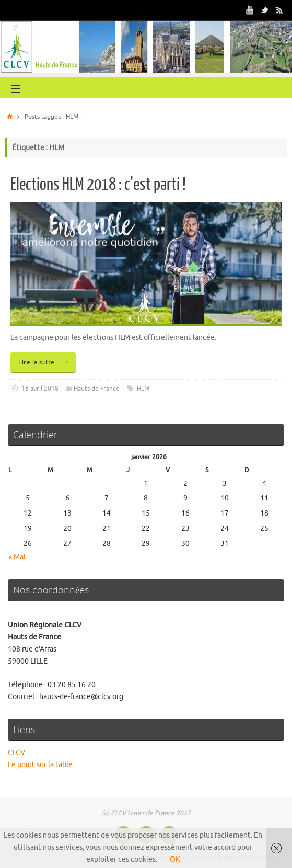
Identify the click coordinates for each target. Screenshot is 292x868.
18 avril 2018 (40, 389)
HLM (143, 389)
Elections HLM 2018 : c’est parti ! (98, 185)
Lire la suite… (45, 362)
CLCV (16, 753)
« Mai (17, 557)
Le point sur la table (40, 765)
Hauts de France (97, 389)
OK (175, 859)
